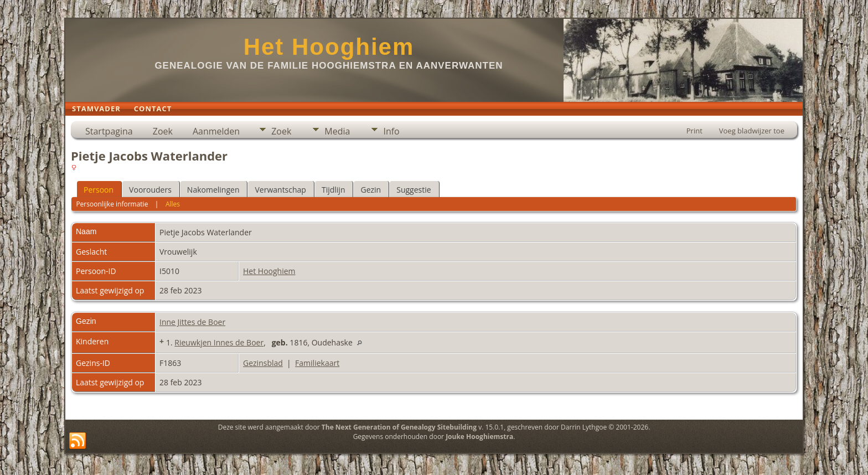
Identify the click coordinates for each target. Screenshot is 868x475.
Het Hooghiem (329, 47)
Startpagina (109, 131)
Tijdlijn (334, 190)
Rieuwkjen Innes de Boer (219, 342)
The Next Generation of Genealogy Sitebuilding (399, 427)
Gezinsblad (263, 363)
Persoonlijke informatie (112, 204)
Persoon (99, 190)
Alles (173, 204)
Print (694, 131)
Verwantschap (280, 190)
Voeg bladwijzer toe (752, 131)
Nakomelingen (213, 190)
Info (391, 131)
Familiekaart (317, 363)
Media (337, 131)
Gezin (371, 190)
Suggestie (414, 190)
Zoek (163, 131)
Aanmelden (216, 131)
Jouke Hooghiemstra (479, 437)
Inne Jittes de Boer (192, 322)
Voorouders (150, 190)
